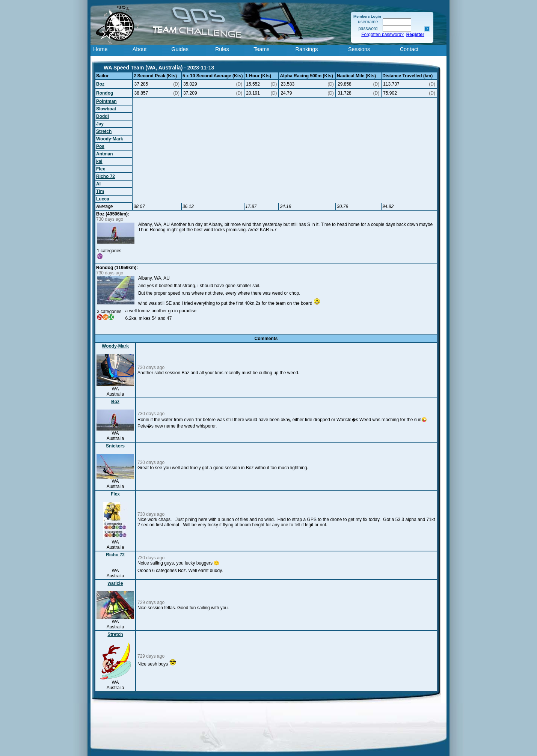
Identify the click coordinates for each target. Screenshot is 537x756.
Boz (100, 84)
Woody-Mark (110, 139)
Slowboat (106, 109)
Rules (222, 49)
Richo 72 (106, 176)
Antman (105, 154)
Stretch (104, 131)
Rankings (307, 49)
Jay (100, 124)
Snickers (115, 446)
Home (100, 49)
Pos (100, 146)
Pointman (106, 101)
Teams (261, 49)
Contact (409, 49)
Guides (180, 49)
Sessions (359, 49)
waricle (115, 583)
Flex (101, 169)
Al (98, 184)
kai (99, 161)
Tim (100, 191)
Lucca (103, 199)
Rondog (105, 93)
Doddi (103, 116)
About (140, 49)
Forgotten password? (382, 35)
